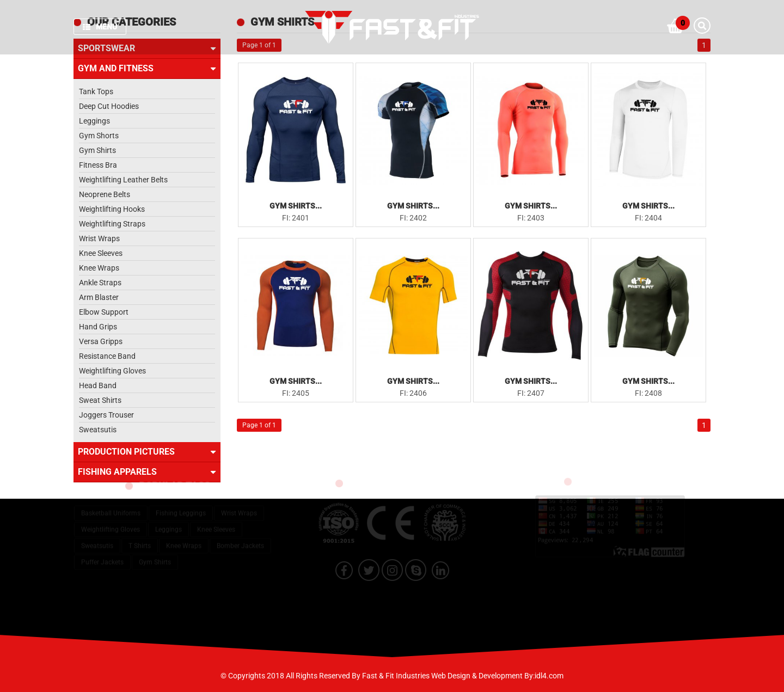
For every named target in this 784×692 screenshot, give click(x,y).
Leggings (94, 121)
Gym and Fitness (147, 69)
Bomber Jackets (240, 539)
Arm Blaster (99, 297)
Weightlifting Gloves (112, 371)
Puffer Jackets (102, 555)
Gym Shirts (97, 150)
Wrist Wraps (99, 238)
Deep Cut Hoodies (109, 106)
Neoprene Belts (105, 194)
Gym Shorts (99, 136)
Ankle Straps (100, 283)
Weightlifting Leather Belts (123, 180)
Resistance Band (107, 356)
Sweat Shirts (100, 400)
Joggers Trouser (106, 415)
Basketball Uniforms (111, 506)
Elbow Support (104, 312)
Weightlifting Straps (112, 224)
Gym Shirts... (296, 206)
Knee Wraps (99, 268)
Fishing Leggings (181, 506)
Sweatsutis (98, 430)
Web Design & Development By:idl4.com (497, 676)
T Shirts (140, 539)
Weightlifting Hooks (112, 209)
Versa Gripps (101, 341)
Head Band (98, 385)
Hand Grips (98, 327)
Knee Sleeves (101, 253)
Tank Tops (96, 91)
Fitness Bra (98, 165)
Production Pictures (147, 452)
